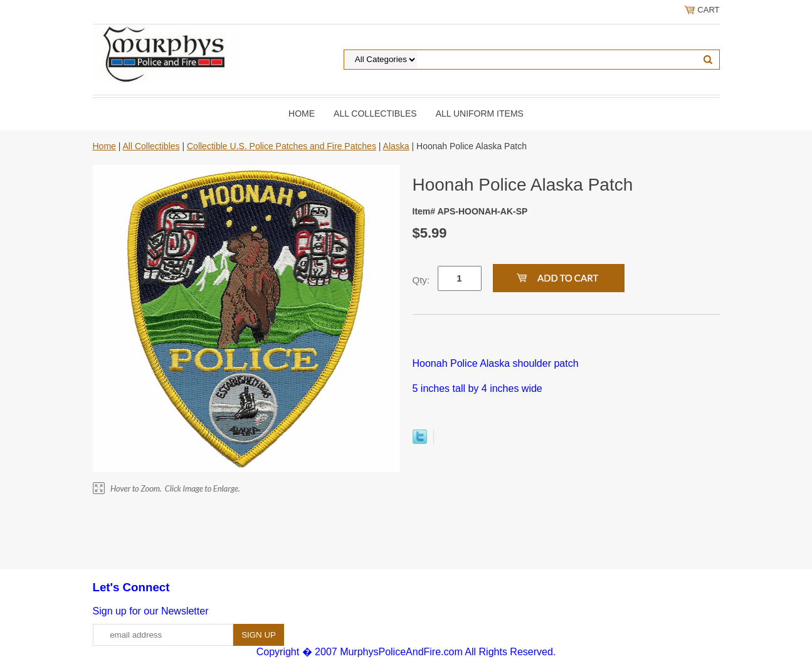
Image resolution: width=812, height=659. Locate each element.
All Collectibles (375, 113)
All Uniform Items (480, 113)
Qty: (421, 280)
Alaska (396, 146)
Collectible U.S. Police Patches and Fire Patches (282, 146)
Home (302, 113)
